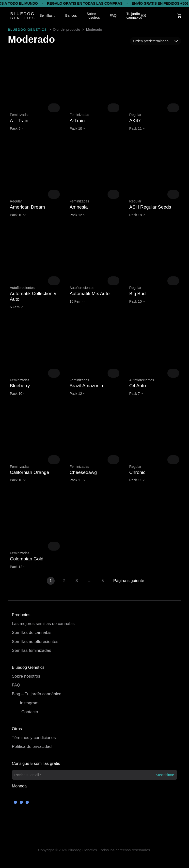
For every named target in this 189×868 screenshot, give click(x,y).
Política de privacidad (32, 747)
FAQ (16, 685)
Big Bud (137, 293)
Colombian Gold (27, 559)
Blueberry (20, 386)
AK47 (135, 121)
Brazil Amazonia (86, 386)
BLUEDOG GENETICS (27, 30)
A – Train (19, 121)
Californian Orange (29, 472)
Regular (135, 115)
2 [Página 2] (64, 581)
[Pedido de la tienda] (156, 41)
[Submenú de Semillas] (54, 16)
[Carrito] (179, 16)
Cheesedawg (83, 472)
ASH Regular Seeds (150, 207)
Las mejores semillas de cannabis (43, 624)
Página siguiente (129, 581)
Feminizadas (20, 115)
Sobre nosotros (26, 676)
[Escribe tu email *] (94, 775)
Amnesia (79, 207)
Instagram (29, 703)
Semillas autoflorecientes (35, 642)
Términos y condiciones (34, 738)
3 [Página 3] (77, 581)
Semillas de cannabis (32, 633)
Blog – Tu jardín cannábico (37, 694)
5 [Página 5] (102, 581)
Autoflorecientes (22, 288)
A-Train (77, 121)
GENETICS (23, 18)
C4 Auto (138, 386)
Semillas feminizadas (31, 650)
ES (143, 16)
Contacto (30, 712)
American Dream (27, 207)
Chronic (137, 472)
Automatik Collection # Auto (33, 296)
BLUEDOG (23, 14)
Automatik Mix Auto (90, 293)
